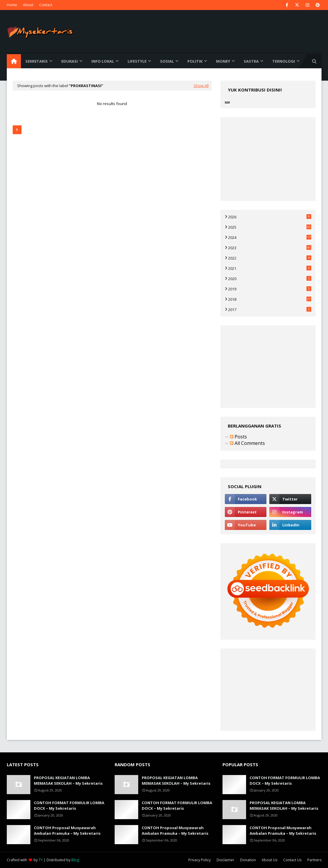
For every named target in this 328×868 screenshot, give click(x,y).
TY (41, 860)
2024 (270, 237)
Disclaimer (225, 860)
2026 (270, 217)
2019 (270, 289)
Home (12, 5)
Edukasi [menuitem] (70, 61)
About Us (270, 860)
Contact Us (292, 860)
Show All (201, 86)
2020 (270, 279)
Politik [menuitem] (195, 61)
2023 (270, 248)
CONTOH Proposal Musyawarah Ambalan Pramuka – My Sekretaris (67, 831)
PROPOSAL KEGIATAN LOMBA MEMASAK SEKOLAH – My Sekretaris (68, 781)
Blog (75, 860)
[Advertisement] (112, 184)
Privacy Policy (200, 860)
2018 (270, 299)
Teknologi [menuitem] (284, 61)
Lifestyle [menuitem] (137, 61)
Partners (314, 860)
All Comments (247, 443)
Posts (238, 437)
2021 (270, 268)
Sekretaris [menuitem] (37, 61)
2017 (270, 310)
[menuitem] (14, 61)
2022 (270, 258)
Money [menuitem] (223, 61)
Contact (46, 5)
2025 (270, 227)
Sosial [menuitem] (167, 61)
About (28, 5)
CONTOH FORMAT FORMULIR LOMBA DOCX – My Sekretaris (69, 806)
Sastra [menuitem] (251, 61)
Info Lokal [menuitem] (103, 61)
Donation (248, 860)
